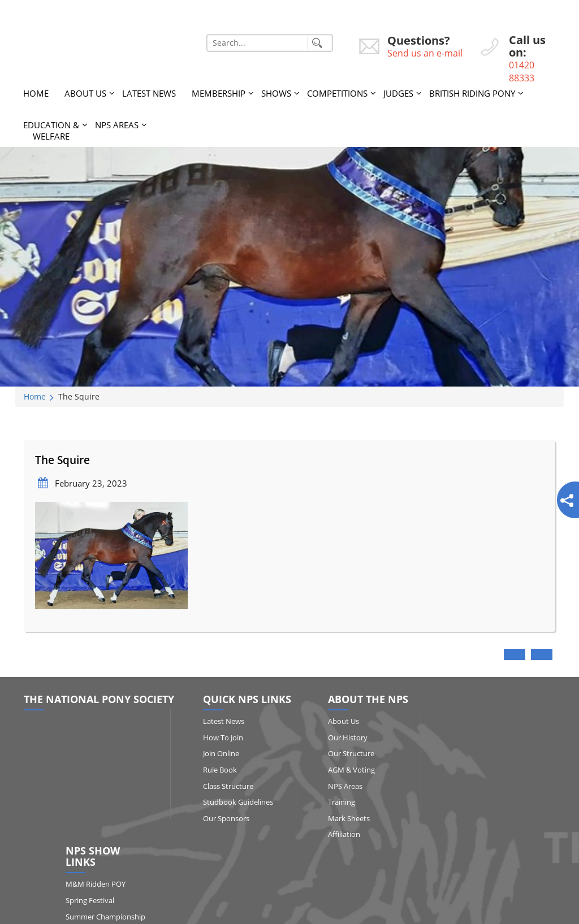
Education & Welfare (51, 130)
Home (36, 93)
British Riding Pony (472, 93)
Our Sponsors (223, 818)
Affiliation (338, 834)
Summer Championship (498, 770)
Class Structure (225, 786)
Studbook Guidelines (235, 802)
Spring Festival (498, 748)
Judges (398, 93)
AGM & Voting (345, 770)
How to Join (220, 737)
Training (335, 802)
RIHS (481, 807)
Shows (276, 93)
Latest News (149, 93)
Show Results (496, 840)
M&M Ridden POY (503, 732)
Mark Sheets (343, 818)
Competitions (337, 93)
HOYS (483, 823)
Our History (342, 737)
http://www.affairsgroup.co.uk (376, 911)
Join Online (218, 753)
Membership (219, 93)
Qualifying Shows (502, 791)
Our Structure (345, 753)
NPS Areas (117, 124)
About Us (85, 93)
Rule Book (217, 770)
